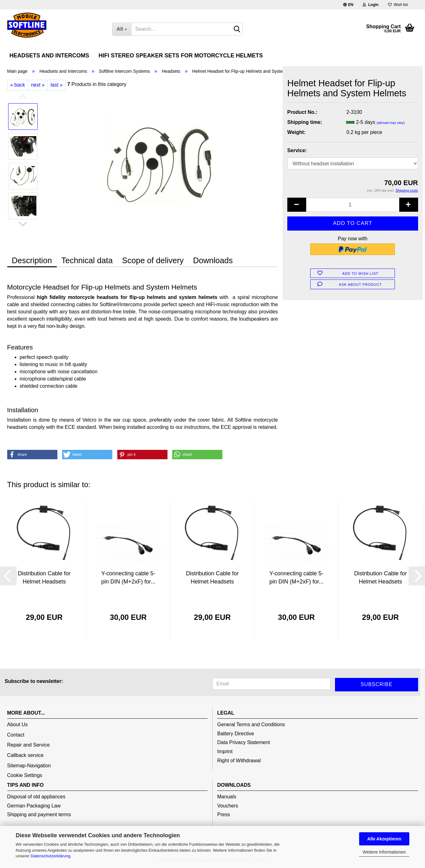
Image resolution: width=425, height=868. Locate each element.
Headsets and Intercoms (49, 56)
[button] (32, 455)
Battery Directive (236, 734)
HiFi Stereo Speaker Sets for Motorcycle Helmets (181, 56)
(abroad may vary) (391, 123)
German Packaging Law (34, 806)
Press (224, 815)
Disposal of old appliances (36, 797)
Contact (16, 735)
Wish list (398, 5)
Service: (297, 150)
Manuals (227, 797)
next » (38, 85)
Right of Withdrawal (239, 761)
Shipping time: (305, 122)
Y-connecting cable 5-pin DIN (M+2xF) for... (128, 578)
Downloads (213, 260)
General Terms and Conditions (251, 724)
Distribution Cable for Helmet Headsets (44, 578)
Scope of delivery (153, 260)
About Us (18, 724)
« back (18, 85)
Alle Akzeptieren (384, 839)
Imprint (225, 751)
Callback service (25, 755)
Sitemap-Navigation (29, 766)
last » (56, 85)
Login (370, 5)
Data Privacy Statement (244, 742)
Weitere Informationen (384, 852)
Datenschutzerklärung (50, 856)
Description (32, 260)
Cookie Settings (25, 775)
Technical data (87, 260)
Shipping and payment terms (39, 815)
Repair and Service (29, 745)
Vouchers (228, 806)
